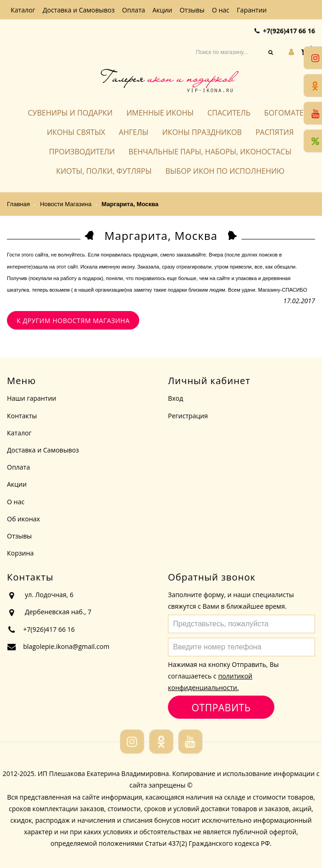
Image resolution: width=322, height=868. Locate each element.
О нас (221, 10)
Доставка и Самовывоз (79, 10)
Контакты (22, 416)
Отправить (221, 707)
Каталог (23, 10)
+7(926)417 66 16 (289, 31)
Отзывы (192, 10)
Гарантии (252, 10)
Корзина (20, 553)
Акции (163, 10)
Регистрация (188, 416)
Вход (176, 398)
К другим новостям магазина (73, 321)
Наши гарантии (32, 398)
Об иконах (23, 519)
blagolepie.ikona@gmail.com (66, 646)
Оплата (134, 10)
